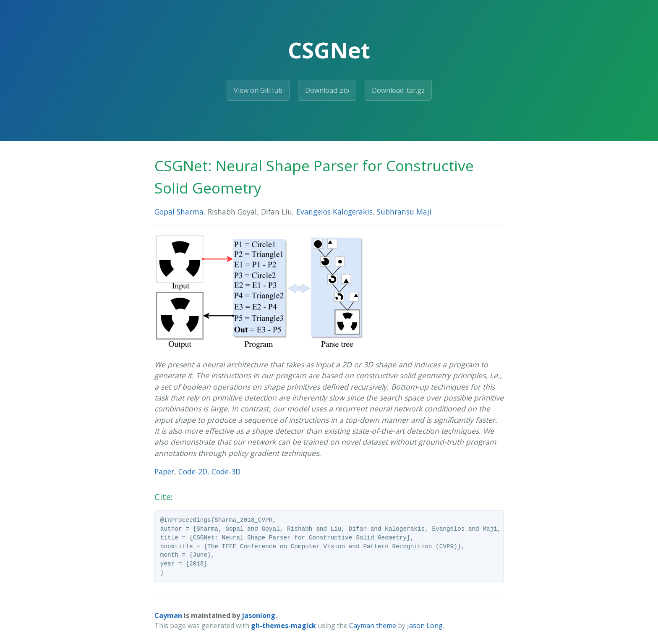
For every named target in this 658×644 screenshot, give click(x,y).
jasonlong (258, 615)
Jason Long (425, 626)
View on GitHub (258, 90)
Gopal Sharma (179, 212)
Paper (164, 471)
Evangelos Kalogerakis (334, 212)
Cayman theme (373, 626)
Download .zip (327, 90)
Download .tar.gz (398, 90)
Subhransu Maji (404, 212)
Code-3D (226, 471)
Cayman (168, 615)
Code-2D (193, 471)
